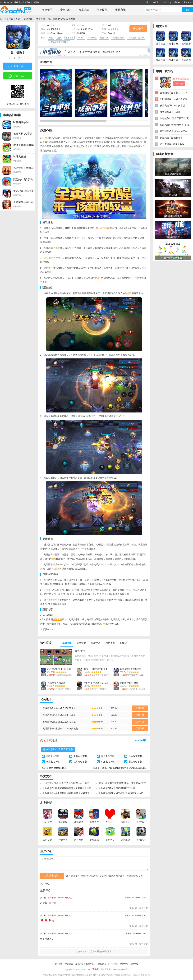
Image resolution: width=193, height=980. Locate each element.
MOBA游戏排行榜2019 (59, 42)
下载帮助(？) (102, 964)
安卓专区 (47, 10)
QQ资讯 (155, 2)
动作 (102, 228)
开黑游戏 (81, 643)
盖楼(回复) (143, 908)
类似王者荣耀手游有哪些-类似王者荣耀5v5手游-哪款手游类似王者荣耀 (123, 784)
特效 (107, 228)
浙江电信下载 (135, 762)
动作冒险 (41, 19)
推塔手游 (69, 38)
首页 (18, 19)
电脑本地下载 (53, 756)
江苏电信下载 (80, 762)
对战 (51, 38)
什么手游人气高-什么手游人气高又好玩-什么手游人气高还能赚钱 (66, 784)
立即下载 (16, 76)
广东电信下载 (108, 762)
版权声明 (90, 964)
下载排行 (176, 2)
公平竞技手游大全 (136, 38)
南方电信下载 (108, 756)
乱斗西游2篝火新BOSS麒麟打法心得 (117, 788)
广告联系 (114, 964)
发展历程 (79, 964)
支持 (133, 908)
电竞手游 (104, 38)
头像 (103, 624)
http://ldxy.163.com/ (55, 33)
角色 (127, 293)
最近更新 (188, 2)
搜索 (188, 10)
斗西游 (46, 138)
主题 (60, 619)
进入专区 (138, 29)
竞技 (59, 38)
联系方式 (69, 964)
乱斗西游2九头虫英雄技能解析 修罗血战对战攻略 (66, 794)
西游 (56, 248)
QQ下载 (145, 2)
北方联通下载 (135, 756)
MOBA (81, 38)
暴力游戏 (92, 38)
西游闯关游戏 (118, 38)
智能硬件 (102, 10)
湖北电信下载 (53, 762)
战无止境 (48, 258)
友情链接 (134, 964)
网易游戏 (81, 33)
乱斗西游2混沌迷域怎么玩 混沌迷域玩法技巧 (121, 793)
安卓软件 (65, 10)
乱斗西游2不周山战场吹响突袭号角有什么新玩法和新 (67, 789)
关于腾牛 (59, 964)
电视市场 (120, 10)
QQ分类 (165, 2)
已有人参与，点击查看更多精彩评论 (94, 951)
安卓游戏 (84, 10)
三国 (55, 619)
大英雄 (56, 569)
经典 (54, 559)
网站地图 (124, 964)
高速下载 (16, 66)
